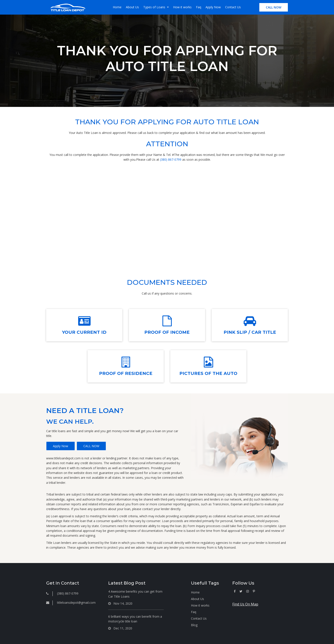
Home (117, 7)
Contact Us (233, 7)
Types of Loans (155, 7)
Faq (199, 7)
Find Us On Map (245, 604)
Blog (194, 625)
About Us (132, 7)
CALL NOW (274, 7)
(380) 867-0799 (171, 159)
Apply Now (213, 7)
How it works (182, 7)
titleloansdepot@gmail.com (76, 603)
